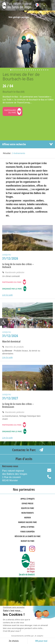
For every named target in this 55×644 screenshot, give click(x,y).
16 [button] (41, 70)
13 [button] (35, 70)
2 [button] (12, 70)
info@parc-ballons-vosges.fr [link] (51, 470)
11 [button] (31, 70)
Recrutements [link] (28, 513)
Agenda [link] (27, 517)
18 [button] (45, 70)
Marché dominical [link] (11, 341)
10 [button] (29, 70)
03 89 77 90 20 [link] (51, 477)
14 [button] (37, 70)
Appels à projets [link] (28, 499)
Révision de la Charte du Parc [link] (28, 536)
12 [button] (33, 70)
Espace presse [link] (27, 503)
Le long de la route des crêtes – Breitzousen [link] (18, 405)
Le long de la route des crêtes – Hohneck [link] (18, 266)
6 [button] (20, 70)
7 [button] (22, 70)
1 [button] (10, 70)
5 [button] (18, 70)
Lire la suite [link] (7, 295)
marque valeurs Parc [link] (27, 522)
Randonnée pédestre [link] (15, 272)
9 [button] (27, 70)
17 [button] (43, 70)
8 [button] (24, 70)
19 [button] (47, 70)
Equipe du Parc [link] (28, 508)
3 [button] (14, 70)
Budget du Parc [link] (28, 541)
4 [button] (16, 70)
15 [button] (39, 70)
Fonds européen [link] (27, 532)
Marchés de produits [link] (14, 347)
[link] (4, 322)
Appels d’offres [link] (28, 527)
